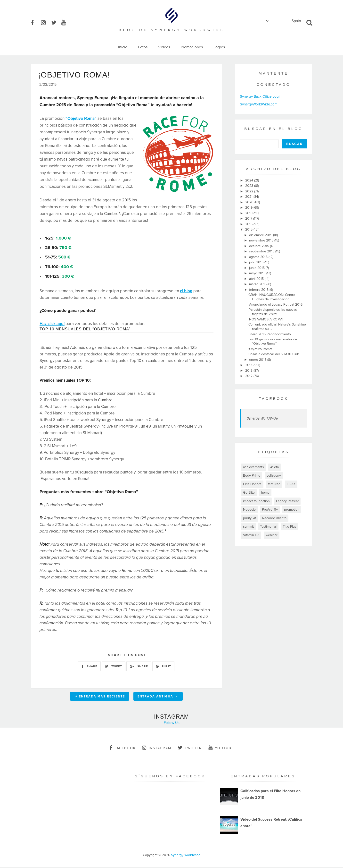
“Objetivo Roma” (81, 120)
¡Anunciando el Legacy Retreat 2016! (276, 305)
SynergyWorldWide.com (259, 104)
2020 (250, 202)
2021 (249, 197)
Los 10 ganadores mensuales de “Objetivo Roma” (273, 341)
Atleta (274, 467)
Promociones (192, 47)
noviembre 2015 (262, 240)
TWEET (114, 667)
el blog (186, 292)
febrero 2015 (259, 290)
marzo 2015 (258, 284)
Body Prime (252, 476)
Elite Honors (252, 484)
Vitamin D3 (251, 535)
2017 (249, 219)
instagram (157, 749)
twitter (190, 749)
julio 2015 (257, 262)
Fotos (143, 47)
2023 (250, 186)
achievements (253, 467)
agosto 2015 (259, 257)
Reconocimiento (274, 518)
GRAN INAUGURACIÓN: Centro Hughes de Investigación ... (272, 297)
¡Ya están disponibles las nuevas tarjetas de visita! (273, 312)
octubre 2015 (260, 246)
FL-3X (291, 484)
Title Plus (290, 527)
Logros (219, 47)
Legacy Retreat (287, 501)
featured (274, 484)
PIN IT (163, 667)
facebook (122, 749)
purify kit (249, 518)
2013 (249, 371)
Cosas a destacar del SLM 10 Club (274, 354)
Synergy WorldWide (262, 418)
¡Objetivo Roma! (260, 349)
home (265, 493)
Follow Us (172, 724)
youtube (221, 749)
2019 (249, 208)
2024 (250, 180)
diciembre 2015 (261, 235)
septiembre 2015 (262, 251)
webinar (272, 535)
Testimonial (268, 527)
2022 (250, 191)
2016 (249, 224)
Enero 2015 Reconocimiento (270, 334)
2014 (249, 365)
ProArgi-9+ (270, 510)
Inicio (123, 47)
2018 (249, 213)
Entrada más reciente (100, 698)
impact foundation (256, 501)
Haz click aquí (52, 325)
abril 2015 (257, 279)
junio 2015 (257, 268)
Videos (164, 47)
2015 (249, 229)
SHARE (89, 667)
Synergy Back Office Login (261, 96)
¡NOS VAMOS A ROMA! (266, 319)
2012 (249, 376)
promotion (292, 510)
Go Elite (249, 493)
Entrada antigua (157, 698)
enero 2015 (258, 360)
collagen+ (274, 476)
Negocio (249, 510)
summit (248, 527)
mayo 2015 (258, 273)
